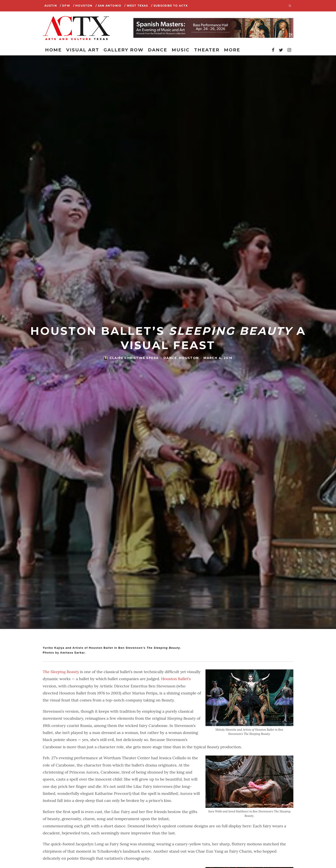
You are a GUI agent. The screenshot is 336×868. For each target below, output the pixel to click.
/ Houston (83, 6)
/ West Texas (136, 6)
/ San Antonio (109, 6)
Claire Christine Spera (134, 358)
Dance (158, 50)
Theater (207, 50)
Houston (189, 358)
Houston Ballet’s (176, 679)
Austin (51, 6)
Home (53, 50)
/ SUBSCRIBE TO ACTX (170, 6)
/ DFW (65, 6)
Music (181, 50)
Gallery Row (124, 50)
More (232, 50)
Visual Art (83, 50)
